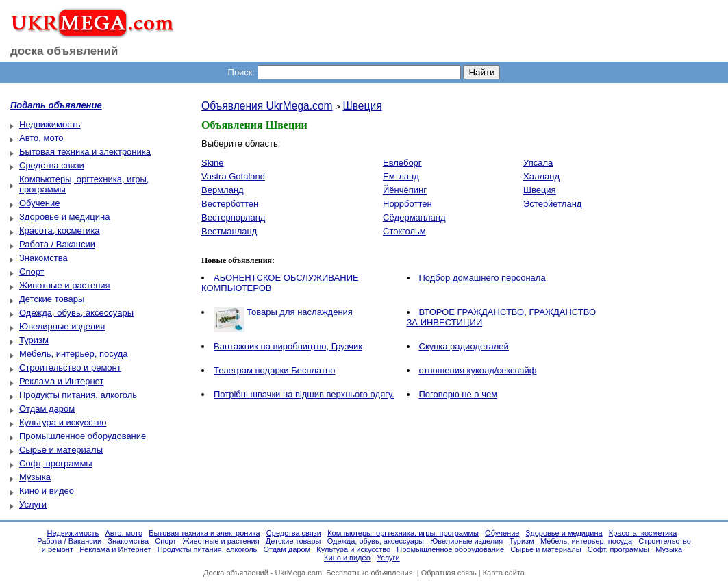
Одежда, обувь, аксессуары (76, 313)
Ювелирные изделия (62, 326)
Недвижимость (50, 124)
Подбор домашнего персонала (482, 278)
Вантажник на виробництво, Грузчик (288, 346)
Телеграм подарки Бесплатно (274, 370)
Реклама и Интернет (61, 381)
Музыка (35, 477)
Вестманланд (229, 231)
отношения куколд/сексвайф (478, 370)
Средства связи (52, 165)
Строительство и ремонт (70, 367)
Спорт (32, 272)
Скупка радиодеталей (464, 346)
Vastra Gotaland (233, 176)
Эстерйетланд (552, 204)
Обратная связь (449, 573)
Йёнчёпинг (405, 190)
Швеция (362, 106)
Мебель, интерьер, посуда (74, 354)
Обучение (39, 203)
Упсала (538, 163)
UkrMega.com (299, 573)
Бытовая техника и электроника (85, 152)
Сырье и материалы (61, 450)
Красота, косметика (60, 230)
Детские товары (52, 299)
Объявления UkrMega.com (267, 106)
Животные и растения (65, 285)
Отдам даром (47, 409)
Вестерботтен (230, 204)
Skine (213, 163)
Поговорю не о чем (459, 394)
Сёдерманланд (414, 217)
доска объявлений (64, 51)
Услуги (33, 504)
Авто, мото (41, 138)
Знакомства (43, 258)
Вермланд (223, 190)
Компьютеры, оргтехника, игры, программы (403, 533)
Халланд (541, 176)
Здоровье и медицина (64, 217)
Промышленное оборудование (83, 436)
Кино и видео (47, 491)
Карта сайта (504, 573)
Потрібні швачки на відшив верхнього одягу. (304, 394)
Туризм (34, 340)
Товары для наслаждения (300, 312)
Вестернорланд (233, 217)
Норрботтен (407, 204)
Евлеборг (402, 163)
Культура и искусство (63, 422)
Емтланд (401, 176)
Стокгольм (404, 231)
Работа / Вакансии (57, 244)
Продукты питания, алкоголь (78, 395)
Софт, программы (56, 463)
